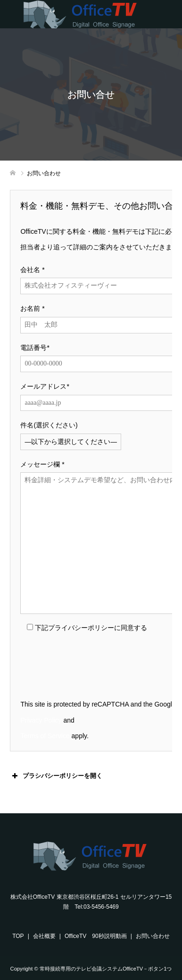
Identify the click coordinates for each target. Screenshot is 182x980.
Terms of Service (45, 736)
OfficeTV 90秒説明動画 (96, 936)
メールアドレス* (45, 386)
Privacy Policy (41, 720)
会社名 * (32, 270)
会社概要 (44, 936)
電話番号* (35, 348)
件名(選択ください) (49, 425)
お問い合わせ (153, 936)
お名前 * (32, 308)
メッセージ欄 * (42, 464)
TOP (18, 936)
